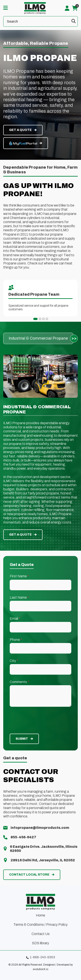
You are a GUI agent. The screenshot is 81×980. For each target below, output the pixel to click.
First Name (19, 576)
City (14, 661)
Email (15, 619)
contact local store (29, 875)
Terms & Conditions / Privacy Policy (40, 925)
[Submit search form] (74, 21)
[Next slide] (74, 339)
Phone (16, 640)
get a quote (20, 130)
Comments (19, 682)
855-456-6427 (23, 837)
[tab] (35, 319)
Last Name (19, 597)
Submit (22, 739)
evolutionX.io (40, 969)
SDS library (40, 943)
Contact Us (41, 934)
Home (40, 915)
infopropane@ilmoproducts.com (40, 828)
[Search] (40, 21)
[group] (38, 338)
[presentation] (40, 720)
